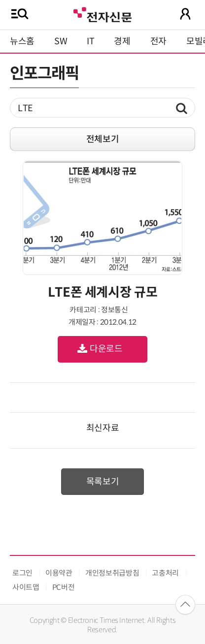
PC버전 (64, 587)
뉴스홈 (22, 41)
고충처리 (165, 573)
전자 (158, 41)
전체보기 (103, 139)
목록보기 (103, 482)
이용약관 (59, 573)
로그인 (22, 573)
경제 (122, 41)
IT (90, 41)
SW (61, 41)
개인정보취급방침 (112, 573)
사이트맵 (26, 587)
